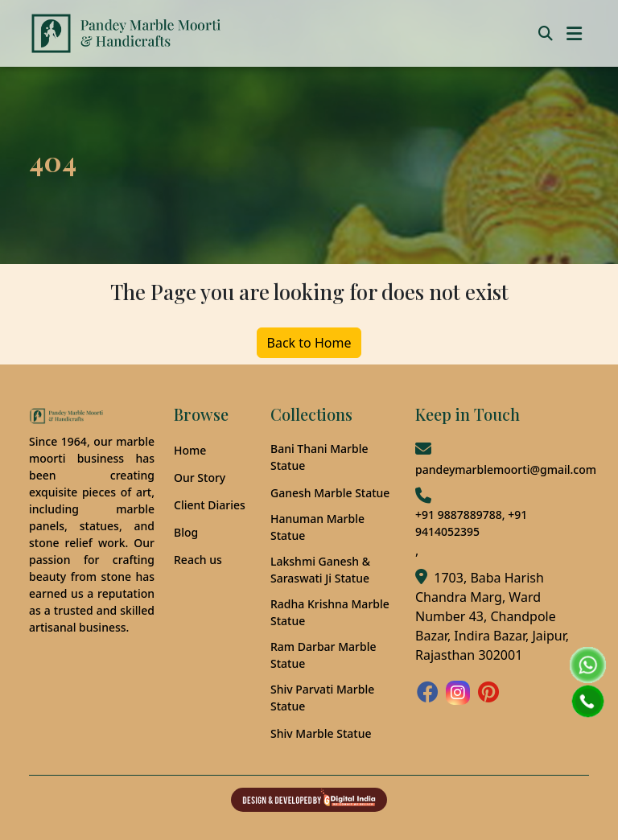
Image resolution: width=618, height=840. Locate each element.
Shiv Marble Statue (321, 733)
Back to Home (309, 343)
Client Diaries (210, 505)
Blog (186, 532)
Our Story (200, 478)
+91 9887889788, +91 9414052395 (471, 523)
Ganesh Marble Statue (330, 493)
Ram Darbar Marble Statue (323, 655)
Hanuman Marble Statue (317, 527)
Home (190, 450)
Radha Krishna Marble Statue (330, 612)
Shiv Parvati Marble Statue (322, 698)
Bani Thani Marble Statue (319, 457)
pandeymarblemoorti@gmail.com (506, 469)
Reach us (198, 560)
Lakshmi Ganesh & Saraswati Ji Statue (320, 570)
